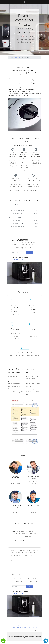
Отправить (30, 253)
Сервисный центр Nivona (15, 58)
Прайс (25, 625)
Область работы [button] (33, 628)
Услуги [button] (18, 625)
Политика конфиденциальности (18, 628)
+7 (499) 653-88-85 (24, 33)
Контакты (31, 625)
